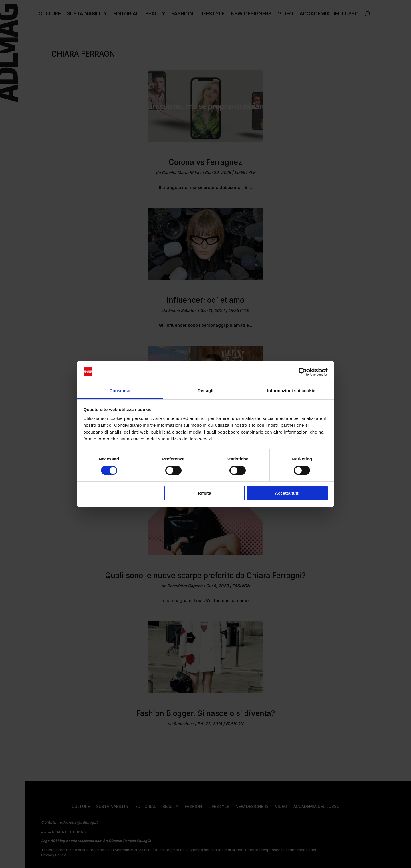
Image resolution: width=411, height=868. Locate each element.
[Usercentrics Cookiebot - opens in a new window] (303, 372)
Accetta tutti (287, 493)
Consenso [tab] (120, 391)
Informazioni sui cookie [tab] (291, 391)
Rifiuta (205, 493)
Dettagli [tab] (205, 391)
